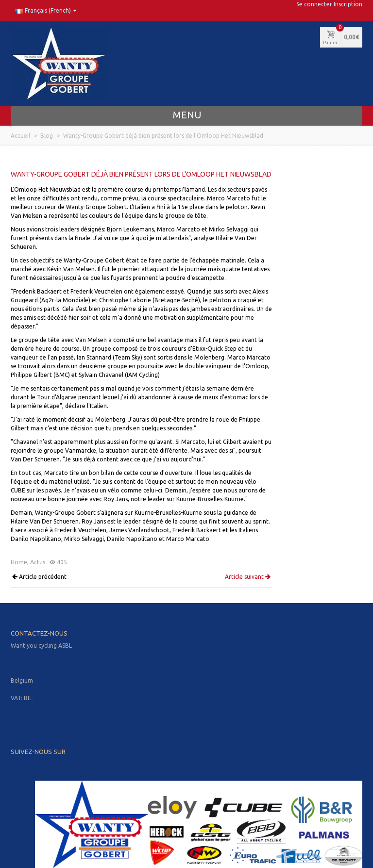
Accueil (20, 136)
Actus (38, 562)
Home (19, 562)
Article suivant (248, 577)
